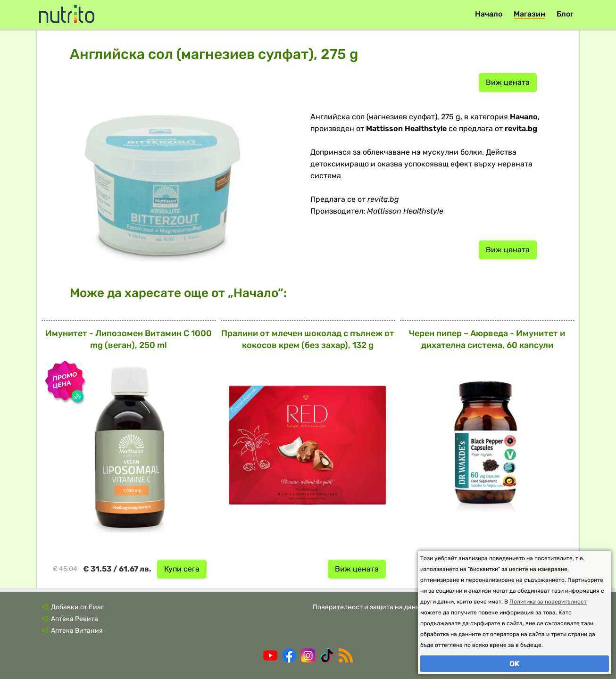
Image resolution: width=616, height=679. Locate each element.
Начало (489, 14)
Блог (565, 14)
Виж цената (508, 82)
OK (515, 664)
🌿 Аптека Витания (72, 631)
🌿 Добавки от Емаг (73, 607)
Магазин (529, 14)
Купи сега (182, 569)
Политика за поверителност (548, 602)
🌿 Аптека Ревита (70, 619)
